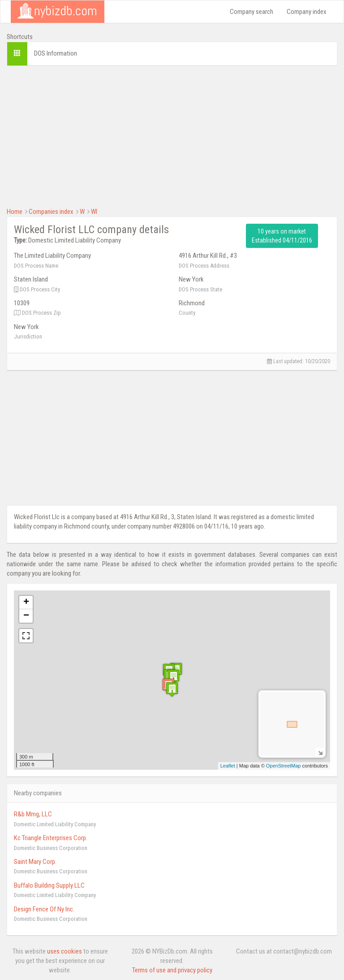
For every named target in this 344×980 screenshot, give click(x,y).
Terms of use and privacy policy (172, 970)
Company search (252, 12)
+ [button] (26, 603)
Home (15, 212)
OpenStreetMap (284, 766)
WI (94, 212)
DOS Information (56, 53)
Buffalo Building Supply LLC (49, 885)
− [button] (26, 616)
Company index (307, 12)
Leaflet (228, 766)
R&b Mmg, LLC (33, 814)
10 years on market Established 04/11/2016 (282, 236)
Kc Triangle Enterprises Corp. (51, 838)
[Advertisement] (172, 135)
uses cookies (64, 951)
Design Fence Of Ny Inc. (44, 909)
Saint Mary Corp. (35, 862)
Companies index (51, 212)
